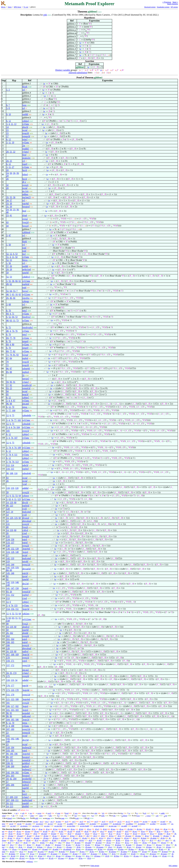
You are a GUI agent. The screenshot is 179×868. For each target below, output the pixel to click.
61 (20, 281)
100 (14, 410)
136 (12, 539)
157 (8, 665)
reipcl (25, 139)
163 (8, 636)
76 (16, 331)
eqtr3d (25, 686)
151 (8, 595)
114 (12, 465)
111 (16, 455)
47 (10, 235)
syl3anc (26, 124)
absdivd (26, 627)
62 (11, 284)
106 (8, 706)
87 (11, 368)
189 (12, 729)
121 (8, 699)
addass (25, 194)
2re (24, 146)
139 (17, 549)
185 (12, 720)
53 (16, 254)
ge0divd (26, 763)
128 (12, 552)
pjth (45, 15)
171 (12, 661)
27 (13, 167)
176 (8, 686)
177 (12, 686)
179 (12, 695)
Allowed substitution (78, 73)
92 (11, 385)
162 (11, 633)
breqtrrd (26, 207)
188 (12, 726)
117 (12, 706)
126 (8, 509)
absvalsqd (27, 521)
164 (12, 639)
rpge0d (25, 630)
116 (16, 473)
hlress (25, 260)
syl (24, 90)
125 (11, 506)
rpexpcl (26, 379)
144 (12, 564)
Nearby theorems (172, 4)
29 (7, 176)
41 (11, 215)
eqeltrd (25, 469)
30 (17, 210)
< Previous (167, 2)
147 (12, 588)
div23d (25, 584)
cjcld (25, 509)
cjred (25, 533)
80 (13, 344)
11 (12, 124)
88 (11, 372)
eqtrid (25, 542)
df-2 (24, 182)
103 (12, 710)
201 (8, 776)
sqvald (25, 561)
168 (12, 654)
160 (8, 642)
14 (7, 127)
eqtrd (25, 539)
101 (8, 710)
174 (15, 673)
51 (7, 257)
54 (16, 257)
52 (7, 254)
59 (7, 273)
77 (11, 338)
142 (8, 558)
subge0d (26, 368)
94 (7, 391)
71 (13, 314)
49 (7, 284)
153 (8, 598)
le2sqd (25, 355)
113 (17, 462)
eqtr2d (25, 573)
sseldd (25, 114)
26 (14, 173)
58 (13, 281)
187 (8, 729)
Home (10, 7)
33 (7, 203)
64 (11, 291)
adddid (25, 488)
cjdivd (25, 530)
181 (8, 703)
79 (11, 355)
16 (7, 651)
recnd (25, 130)
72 (7, 355)
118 (8, 488)
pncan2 (26, 670)
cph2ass (26, 614)
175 (8, 676)
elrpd (25, 215)
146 (12, 573)
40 (7, 212)
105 (8, 431)
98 (11, 404)
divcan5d (27, 569)
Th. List (26, 7)
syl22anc (26, 294)
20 (7, 152)
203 (12, 776)
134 (8, 539)
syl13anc (26, 281)
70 (10, 311)
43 (7, 222)
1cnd (25, 484)
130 (8, 549)
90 (11, 382)
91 (14, 382)
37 (11, 200)
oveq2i (25, 185)
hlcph (25, 87)
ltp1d (25, 170)
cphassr (26, 496)
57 (7, 266)
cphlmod (26, 232)
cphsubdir (27, 415)
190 (11, 754)
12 (10, 121)
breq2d (25, 226)
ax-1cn (25, 191)
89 (7, 757)
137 (12, 542)
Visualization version (163, 7)
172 (12, 665)
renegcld (26, 136)
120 (17, 488)
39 (11, 207)
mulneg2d (27, 747)
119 (12, 488)
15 (7, 130)
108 (11, 473)
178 (17, 690)
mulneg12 (27, 769)
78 (14, 338)
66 (14, 298)
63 (13, 294)
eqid (24, 248)
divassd (26, 518)
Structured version (150, 7)
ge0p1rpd (27, 269)
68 (10, 304)
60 (16, 281)
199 (8, 763)
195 (12, 750)
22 (14, 152)
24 (7, 173)
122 (12, 699)
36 (14, 197)
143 (8, 564)
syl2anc (26, 142)
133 (8, 542)
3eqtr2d (26, 720)
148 (17, 582)
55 (10, 281)
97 (14, 401)
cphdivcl (26, 277)
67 (7, 358)
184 (8, 720)
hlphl (25, 242)
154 (8, 609)
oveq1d (26, 431)
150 (17, 588)
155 (16, 605)
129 (11, 518)
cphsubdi (26, 424)
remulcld (26, 388)
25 (11, 161)
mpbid (25, 358)
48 (7, 294)
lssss (24, 105)
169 (17, 654)
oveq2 (25, 219)
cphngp (26, 301)
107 (16, 438)
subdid (25, 680)
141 (8, 588)
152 (12, 595)
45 (7, 298)
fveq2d (25, 222)
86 (7, 368)
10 (10, 114)
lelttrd (25, 174)
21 (11, 152)
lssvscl (25, 291)
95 (7, 394)
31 (7, 207)
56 (10, 263)
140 (17, 552)
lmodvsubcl (28, 327)
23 (14, 210)
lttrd (24, 211)
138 (8, 546)
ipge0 (25, 164)
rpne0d (25, 273)
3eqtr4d (26, 690)
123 (19, 499)
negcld (25, 394)
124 (8, 552)
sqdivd (25, 651)
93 (7, 388)
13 (15, 124)
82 (14, 351)
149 (8, 585)
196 (16, 754)
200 (12, 766)
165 (12, 642)
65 (20, 294)
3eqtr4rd (26, 549)
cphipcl (26, 121)
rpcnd (25, 576)
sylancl (26, 152)
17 (7, 136)
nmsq (25, 407)
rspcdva (26, 298)
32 (7, 185)
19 (13, 142)
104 (18, 427)
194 (12, 747)
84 (11, 358)
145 (8, 573)
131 (8, 524)
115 (12, 469)
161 (8, 639)
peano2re (27, 158)
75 (10, 327)
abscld (25, 127)
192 (12, 739)
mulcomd (27, 512)
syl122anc (27, 619)
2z (23, 375)
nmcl (25, 311)
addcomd (27, 716)
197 (11, 757)
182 (17, 706)
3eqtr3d (26, 609)
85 (7, 372)
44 (7, 226)
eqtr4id (26, 203)
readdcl (26, 149)
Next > (175, 2)
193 (8, 750)
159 (8, 661)
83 (17, 355)
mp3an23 (27, 197)
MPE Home (18, 7)
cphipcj (26, 602)
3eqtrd (25, 552)
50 (10, 245)
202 (17, 772)
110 (8, 469)
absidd (25, 633)
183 (17, 710)
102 (19, 420)
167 (8, 654)
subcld (25, 465)
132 (12, 549)
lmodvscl (27, 317)
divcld (25, 502)
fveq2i (25, 527)
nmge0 (25, 341)
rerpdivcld (27, 385)
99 (7, 754)
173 (8, 690)
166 (8, 645)
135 (8, 536)
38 (11, 203)
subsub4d (27, 473)
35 (7, 197)
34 (7, 200)
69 (7, 314)
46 (11, 298)
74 (13, 331)
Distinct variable (63, 70)
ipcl (24, 254)
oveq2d (26, 492)
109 (19, 448)
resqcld (26, 133)
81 (14, 355)
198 (8, 766)
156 (12, 609)
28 (17, 173)
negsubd (26, 713)
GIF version (174, 7)
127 (8, 512)
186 (17, 720)
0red (24, 155)
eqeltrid (26, 284)
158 (8, 621)
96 (7, 404)
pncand (26, 404)
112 (8, 465)
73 (17, 320)
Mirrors (3, 7)
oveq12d (26, 564)
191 (8, 736)
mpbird (26, 372)
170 (8, 658)
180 (17, 699)
